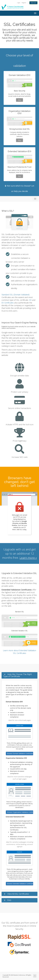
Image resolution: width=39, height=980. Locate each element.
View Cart (33, 3)
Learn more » (28, 558)
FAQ (9, 900)
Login (19, 3)
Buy (19, 100)
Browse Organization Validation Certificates (20, 812)
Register (24, 3)
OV (30, 300)
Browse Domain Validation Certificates (20, 753)
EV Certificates (8, 303)
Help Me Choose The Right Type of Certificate (17, 675)
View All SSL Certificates (18, 894)
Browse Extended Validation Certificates (20, 884)
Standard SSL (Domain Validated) (15, 295)
